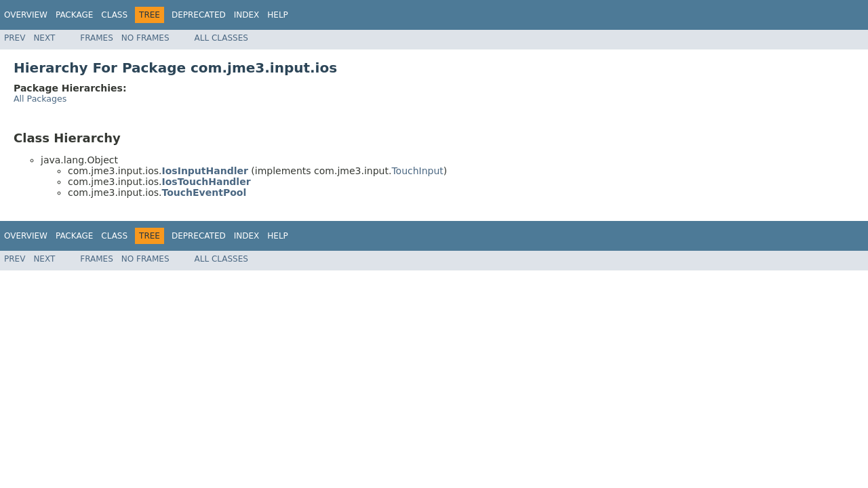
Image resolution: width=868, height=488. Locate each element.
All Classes (221, 38)
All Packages (40, 99)
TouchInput (417, 171)
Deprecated (199, 15)
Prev (15, 38)
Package (74, 15)
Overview (26, 15)
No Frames (145, 38)
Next (44, 38)
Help (278, 15)
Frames (97, 38)
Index (247, 15)
